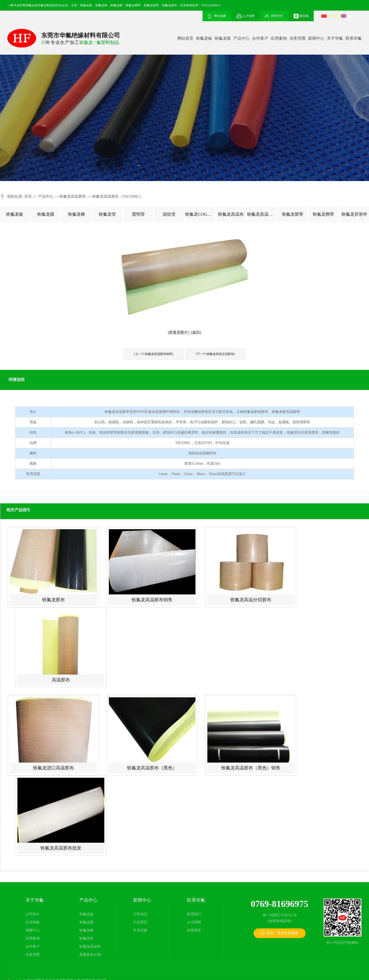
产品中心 (241, 38)
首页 (28, 196)
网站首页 (185, 38)
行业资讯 (140, 922)
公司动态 (140, 914)
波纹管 (169, 214)
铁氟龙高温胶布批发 (61, 848)
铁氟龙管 (107, 214)
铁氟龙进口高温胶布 (54, 768)
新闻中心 (316, 38)
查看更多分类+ (91, 955)
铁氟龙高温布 (231, 214)
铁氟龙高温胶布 (73, 196)
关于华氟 (335, 38)
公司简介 (33, 914)
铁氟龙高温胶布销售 (152, 600)
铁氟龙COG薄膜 (200, 214)
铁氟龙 (30, 5)
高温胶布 (61, 680)
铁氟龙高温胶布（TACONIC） (117, 196)
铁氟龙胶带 (293, 214)
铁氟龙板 (204, 38)
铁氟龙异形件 (354, 214)
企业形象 (33, 922)
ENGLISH (355, 16)
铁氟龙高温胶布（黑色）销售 (251, 768)
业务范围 (298, 38)
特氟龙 (42, 5)
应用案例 (279, 38)
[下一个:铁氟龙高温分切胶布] (215, 354)
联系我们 (194, 914)
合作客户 (260, 38)
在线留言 (194, 930)
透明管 (138, 214)
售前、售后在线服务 (282, 933)
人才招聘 (194, 922)
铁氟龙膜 (223, 38)
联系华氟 (354, 38)
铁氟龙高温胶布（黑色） (152, 768)
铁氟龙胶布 (54, 600)
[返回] (196, 332)
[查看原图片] (179, 332)
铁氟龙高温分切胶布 (251, 600)
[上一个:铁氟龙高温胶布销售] (154, 354)
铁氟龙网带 (323, 214)
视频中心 (33, 930)
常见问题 (140, 930)
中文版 (333, 16)
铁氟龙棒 (77, 214)
